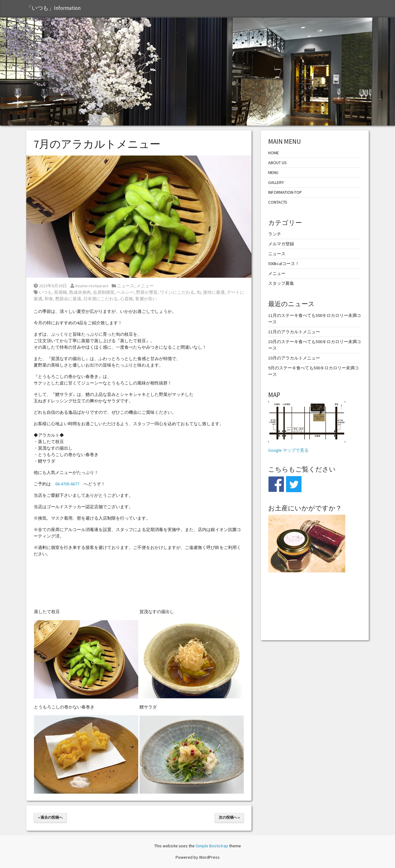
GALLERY (276, 182)
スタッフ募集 (281, 283)
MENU (273, 172)
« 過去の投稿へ (50, 817)
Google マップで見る (288, 450)
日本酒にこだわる (101, 299)
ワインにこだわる (177, 292)
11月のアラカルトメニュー (294, 332)
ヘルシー (125, 292)
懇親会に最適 (68, 299)
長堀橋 (60, 292)
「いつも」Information (53, 8)
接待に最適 (214, 292)
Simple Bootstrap (212, 846)
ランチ (275, 234)
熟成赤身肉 (80, 292)
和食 (49, 299)
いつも (45, 292)
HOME (274, 153)
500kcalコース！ (284, 264)
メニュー (145, 286)
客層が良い (146, 299)
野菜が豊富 (147, 292)
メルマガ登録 (281, 244)
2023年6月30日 (50, 286)
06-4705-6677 (67, 484)
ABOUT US (277, 163)
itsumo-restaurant (89, 286)
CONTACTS (278, 202)
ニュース (126, 286)
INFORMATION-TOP (285, 192)
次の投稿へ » (229, 817)
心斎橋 (127, 299)
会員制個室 (104, 292)
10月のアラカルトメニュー (294, 358)
